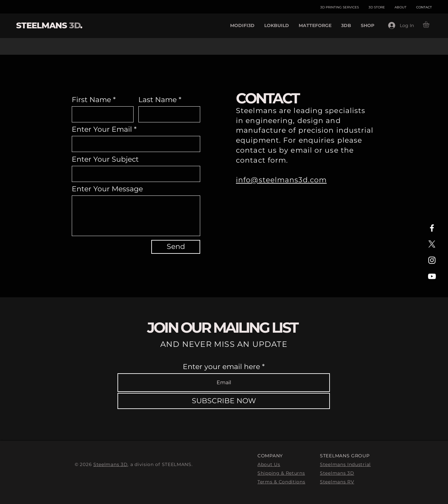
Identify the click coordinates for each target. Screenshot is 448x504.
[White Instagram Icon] (432, 260)
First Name (91, 100)
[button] (430, 24)
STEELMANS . (49, 25)
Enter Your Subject (105, 159)
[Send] (176, 247)
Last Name (158, 100)
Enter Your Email (102, 129)
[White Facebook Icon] (432, 228)
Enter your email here (221, 367)
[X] (432, 244)
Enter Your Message (107, 189)
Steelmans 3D (110, 464)
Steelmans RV (337, 482)
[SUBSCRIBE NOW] (224, 401)
